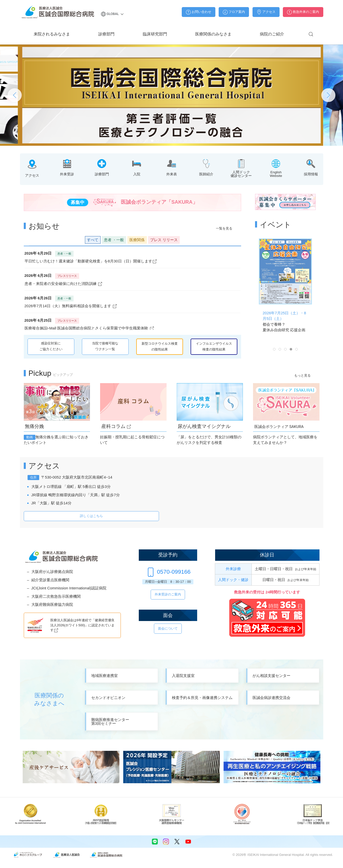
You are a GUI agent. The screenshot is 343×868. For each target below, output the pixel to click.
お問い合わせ (199, 12)
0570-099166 (168, 572)
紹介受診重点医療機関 (50, 580)
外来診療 (233, 569)
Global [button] (112, 14)
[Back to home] (58, 12)
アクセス (266, 12)
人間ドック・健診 (233, 580)
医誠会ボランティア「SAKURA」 (132, 202)
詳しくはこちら (91, 516)
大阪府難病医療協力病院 (52, 604)
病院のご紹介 (272, 34)
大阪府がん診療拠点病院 (52, 572)
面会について (168, 628)
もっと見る (302, 375)
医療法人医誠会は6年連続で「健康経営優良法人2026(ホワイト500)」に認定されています (82, 625)
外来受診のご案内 (168, 594)
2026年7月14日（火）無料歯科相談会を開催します (71, 306)
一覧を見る (224, 228)
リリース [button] (164, 240)
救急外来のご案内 (303, 12)
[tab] (135, 141)
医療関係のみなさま (213, 34)
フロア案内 (234, 12)
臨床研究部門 (155, 34)
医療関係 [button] (137, 240)
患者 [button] (114, 240)
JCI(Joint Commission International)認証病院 (69, 588)
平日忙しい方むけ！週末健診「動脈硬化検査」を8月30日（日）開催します (91, 261)
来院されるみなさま (52, 34)
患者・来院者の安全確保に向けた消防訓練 (64, 284)
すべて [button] (93, 240)
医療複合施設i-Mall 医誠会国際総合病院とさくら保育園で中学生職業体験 (89, 328)
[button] (311, 34)
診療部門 (106, 34)
